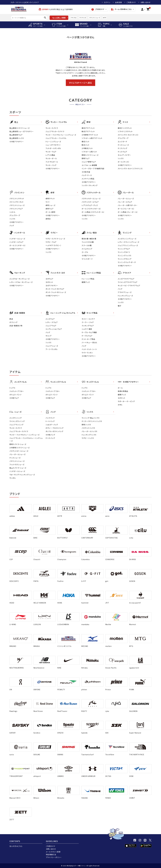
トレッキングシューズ (125, 296)
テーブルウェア (87, 336)
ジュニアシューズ (52, 346)
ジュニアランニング (16, 425)
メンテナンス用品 (88, 179)
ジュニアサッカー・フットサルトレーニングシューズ (26, 439)
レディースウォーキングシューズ (21, 282)
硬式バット (86, 142)
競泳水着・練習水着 (89, 239)
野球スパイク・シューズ (90, 155)
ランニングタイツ (124, 252)
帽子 (119, 306)
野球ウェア (86, 158)
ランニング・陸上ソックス (91, 418)
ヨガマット (49, 282)
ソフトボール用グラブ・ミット (92, 138)
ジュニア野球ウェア (89, 162)
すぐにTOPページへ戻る (80, 83)
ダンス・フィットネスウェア (55, 289)
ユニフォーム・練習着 (89, 165)
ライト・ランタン (87, 353)
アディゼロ (74, 18)
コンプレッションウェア (54, 329)
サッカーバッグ (51, 165)
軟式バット (86, 145)
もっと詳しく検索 (59, 18)
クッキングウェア (88, 326)
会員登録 (118, 2)
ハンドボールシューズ (17, 239)
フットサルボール (52, 162)
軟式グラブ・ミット (88, 131)
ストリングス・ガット (17, 202)
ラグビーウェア (51, 242)
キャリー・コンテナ (88, 319)
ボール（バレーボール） (126, 209)
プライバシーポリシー (54, 857)
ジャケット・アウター (17, 391)
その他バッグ (50, 435)
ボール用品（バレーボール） (128, 212)
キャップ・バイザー (124, 155)
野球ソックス (86, 425)
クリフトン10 (83, 18)
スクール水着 (87, 245)
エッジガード (122, 142)
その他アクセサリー (17, 142)
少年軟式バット (87, 148)
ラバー (48, 202)
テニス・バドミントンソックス (92, 421)
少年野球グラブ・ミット (90, 135)
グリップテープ (123, 138)
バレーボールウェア (125, 202)
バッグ (12, 225)
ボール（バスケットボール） (91, 209)
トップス (12, 388)
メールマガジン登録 (53, 852)
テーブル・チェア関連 (89, 332)
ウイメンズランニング (17, 421)
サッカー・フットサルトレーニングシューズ (24, 435)
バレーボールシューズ (126, 199)
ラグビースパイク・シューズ (55, 239)
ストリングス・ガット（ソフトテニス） (130, 169)
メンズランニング (16, 418)
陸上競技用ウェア (16, 135)
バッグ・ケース (87, 175)
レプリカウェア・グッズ (90, 205)
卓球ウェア (50, 209)
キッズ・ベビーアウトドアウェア (129, 285)
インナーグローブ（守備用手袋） (93, 169)
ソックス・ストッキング (90, 185)
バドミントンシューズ (94, 18)
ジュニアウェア (51, 326)
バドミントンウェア (16, 209)
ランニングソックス (125, 255)
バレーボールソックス (90, 431)
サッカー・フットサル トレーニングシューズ (61, 135)
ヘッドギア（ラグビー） (53, 245)
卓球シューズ (50, 205)
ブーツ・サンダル (52, 349)
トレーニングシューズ (53, 142)
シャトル (12, 212)
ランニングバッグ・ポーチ (127, 262)
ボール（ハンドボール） (18, 245)
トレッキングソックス (89, 435)
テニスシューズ (123, 145)
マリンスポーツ (87, 259)
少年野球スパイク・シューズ (20, 448)
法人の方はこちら (16, 846)
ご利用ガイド (131, 2)
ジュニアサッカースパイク (55, 131)
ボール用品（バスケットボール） (93, 212)
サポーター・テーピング (126, 401)
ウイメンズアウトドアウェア (128, 282)
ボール (120, 388)
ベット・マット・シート (89, 349)
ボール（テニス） (124, 162)
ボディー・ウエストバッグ (54, 428)
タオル (120, 405)
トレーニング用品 (88, 279)
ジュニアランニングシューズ (128, 245)
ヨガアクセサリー (52, 285)
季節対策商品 (123, 391)
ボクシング (13, 322)
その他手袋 (86, 172)
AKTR (104, 18)
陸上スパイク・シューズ (18, 468)
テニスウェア (122, 152)
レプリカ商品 (50, 155)
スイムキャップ (87, 249)
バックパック (50, 418)
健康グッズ (86, 282)
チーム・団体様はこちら (121, 9)
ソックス (121, 158)
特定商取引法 (51, 855)
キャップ (49, 336)
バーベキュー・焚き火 (89, 342)
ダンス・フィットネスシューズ (56, 292)
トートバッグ (50, 421)
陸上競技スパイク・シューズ (20, 128)
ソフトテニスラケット (125, 131)
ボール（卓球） (51, 212)
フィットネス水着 (88, 242)
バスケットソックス (88, 428)
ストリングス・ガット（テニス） (128, 135)
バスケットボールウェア (90, 202)
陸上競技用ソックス (17, 138)
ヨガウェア (49, 279)
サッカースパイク (52, 128)
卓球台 (48, 219)
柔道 (11, 319)
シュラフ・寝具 (87, 329)
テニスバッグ (122, 148)
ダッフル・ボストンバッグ (54, 431)
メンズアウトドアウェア (126, 279)
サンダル (13, 478)
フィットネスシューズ (17, 464)
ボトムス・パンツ (15, 395)
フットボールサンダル (53, 148)
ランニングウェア (124, 249)
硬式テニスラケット (125, 128)
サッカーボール (51, 158)
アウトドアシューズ (125, 292)
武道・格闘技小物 (16, 326)
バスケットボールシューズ (91, 199)
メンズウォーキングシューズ (20, 279)
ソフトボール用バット (89, 152)
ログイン (107, 2)
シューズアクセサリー (53, 145)
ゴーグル (85, 252)
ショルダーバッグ (52, 425)
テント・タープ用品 (88, 339)
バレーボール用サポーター (128, 205)
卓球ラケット (50, 199)
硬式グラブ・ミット (88, 128)
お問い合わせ (145, 2)
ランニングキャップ (125, 259)
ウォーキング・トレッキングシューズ (22, 475)
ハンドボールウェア (16, 242)
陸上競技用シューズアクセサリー (22, 131)
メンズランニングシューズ (127, 239)
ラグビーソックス (88, 438)
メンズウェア (50, 319)
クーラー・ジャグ (88, 322)
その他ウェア (14, 398)
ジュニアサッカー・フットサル (56, 138)
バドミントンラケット (17, 199)
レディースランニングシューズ (128, 242)
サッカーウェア (51, 152)
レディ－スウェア (52, 322)
